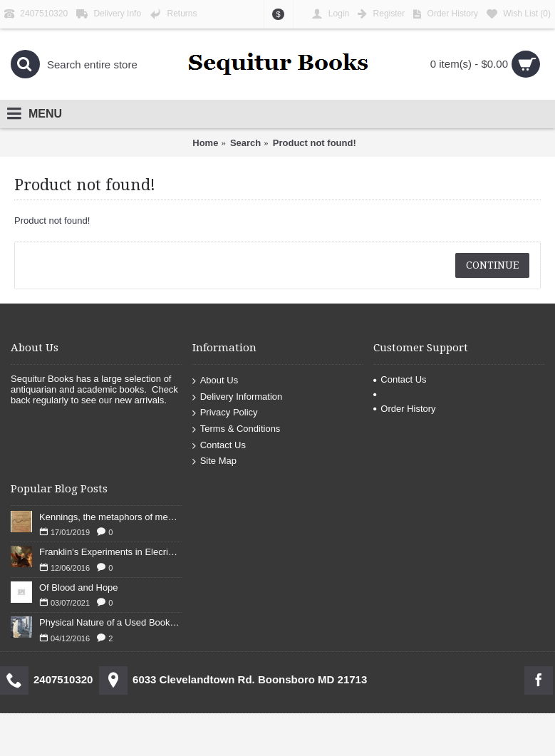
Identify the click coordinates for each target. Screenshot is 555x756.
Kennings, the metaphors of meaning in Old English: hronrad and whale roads (110, 517)
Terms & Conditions (237, 429)
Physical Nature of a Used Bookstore (110, 622)
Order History (404, 409)
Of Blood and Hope (79, 587)
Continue (492, 265)
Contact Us (219, 445)
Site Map (214, 461)
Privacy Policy (225, 413)
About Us (215, 381)
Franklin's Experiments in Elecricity (110, 552)
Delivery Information (238, 397)
